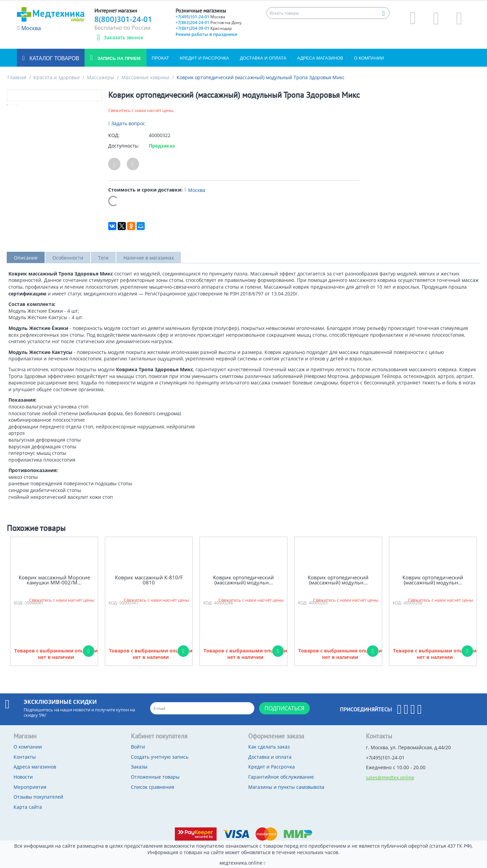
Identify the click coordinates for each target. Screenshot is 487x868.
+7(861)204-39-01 (204, 28)
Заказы (139, 767)
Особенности (68, 258)
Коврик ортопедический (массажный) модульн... (243, 580)
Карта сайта (28, 807)
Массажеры (101, 77)
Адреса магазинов (320, 58)
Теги (103, 258)
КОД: (114, 135)
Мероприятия (30, 787)
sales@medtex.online (390, 777)
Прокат (160, 58)
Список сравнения (153, 787)
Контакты (25, 757)
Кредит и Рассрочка (205, 58)
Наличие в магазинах (149, 258)
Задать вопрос (127, 123)
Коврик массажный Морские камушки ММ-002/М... (54, 580)
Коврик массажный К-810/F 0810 (149, 580)
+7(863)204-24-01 (208, 23)
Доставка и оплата (263, 58)
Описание (26, 258)
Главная (17, 77)
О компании (369, 58)
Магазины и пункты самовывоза (286, 787)
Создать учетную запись (160, 757)
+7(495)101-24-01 (200, 17)
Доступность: (124, 146)
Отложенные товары (155, 777)
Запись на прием (118, 58)
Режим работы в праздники (206, 34)
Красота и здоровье (57, 77)
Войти (138, 747)
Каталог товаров (54, 58)
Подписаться (284, 708)
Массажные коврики (145, 77)
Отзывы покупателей (38, 797)
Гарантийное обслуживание (281, 777)
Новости (23, 777)
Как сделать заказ (269, 747)
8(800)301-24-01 (123, 19)
